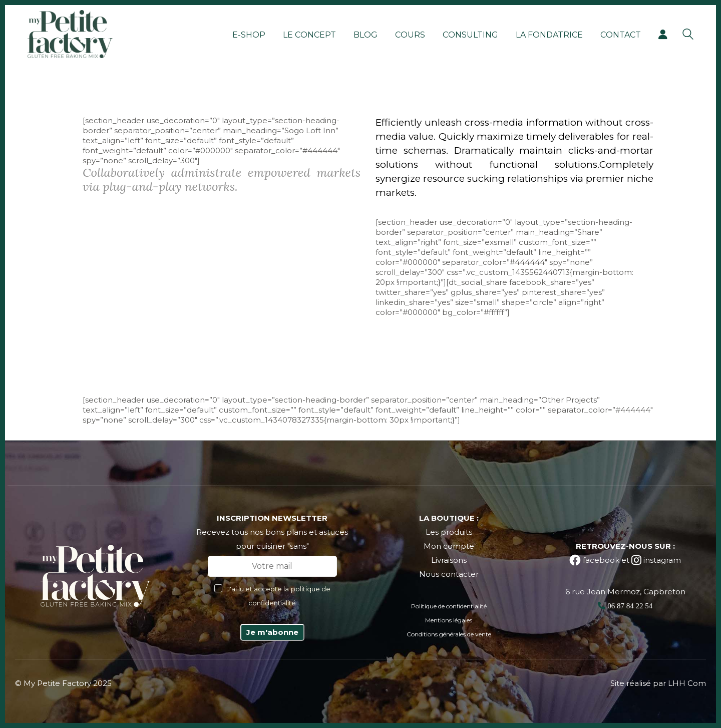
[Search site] (688, 35)
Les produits (449, 532)
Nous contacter (449, 574)
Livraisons (449, 560)
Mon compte (449, 546)
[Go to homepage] (70, 34)
